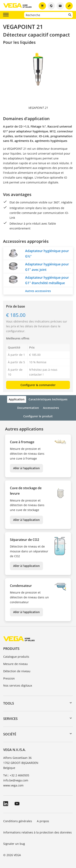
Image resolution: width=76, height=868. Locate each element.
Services (10, 719)
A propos (43, 821)
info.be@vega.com (16, 780)
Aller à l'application (26, 468)
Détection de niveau (17, 671)
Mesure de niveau (16, 664)
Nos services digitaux (18, 685)
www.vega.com (13, 785)
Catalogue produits (16, 657)
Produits (11, 649)
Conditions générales (18, 821)
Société (10, 734)
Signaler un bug (14, 844)
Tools (9, 703)
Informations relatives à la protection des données (37, 832)
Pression (9, 678)
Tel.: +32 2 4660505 (16, 775)
